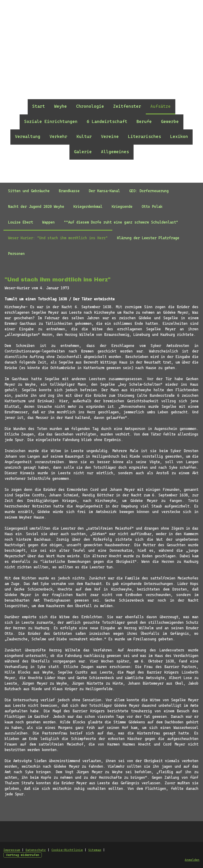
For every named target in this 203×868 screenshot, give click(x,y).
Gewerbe (170, 121)
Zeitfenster (127, 106)
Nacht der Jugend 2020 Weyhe (36, 207)
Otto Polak (152, 207)
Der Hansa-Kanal (104, 191)
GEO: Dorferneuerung (149, 191)
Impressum (12, 850)
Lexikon (179, 136)
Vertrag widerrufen (23, 855)
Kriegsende (122, 207)
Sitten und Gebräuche (29, 191)
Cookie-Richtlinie (67, 850)
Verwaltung (28, 136)
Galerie (83, 152)
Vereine (110, 136)
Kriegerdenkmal (88, 207)
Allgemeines (115, 152)
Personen (16, 254)
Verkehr (58, 136)
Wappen (48, 222)
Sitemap (95, 850)
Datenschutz (36, 850)
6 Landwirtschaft (107, 121)
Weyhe (61, 106)
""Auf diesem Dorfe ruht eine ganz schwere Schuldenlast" (121, 222)
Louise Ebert (21, 222)
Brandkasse (69, 191)
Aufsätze (161, 106)
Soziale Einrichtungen (51, 121)
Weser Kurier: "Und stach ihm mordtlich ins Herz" (58, 238)
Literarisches (145, 136)
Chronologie (90, 106)
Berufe (144, 121)
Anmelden (192, 860)
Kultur (84, 136)
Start (39, 106)
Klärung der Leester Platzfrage (148, 238)
